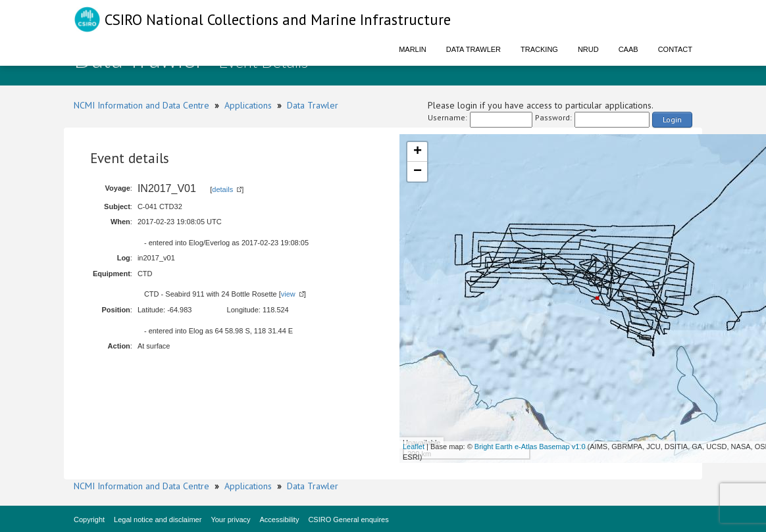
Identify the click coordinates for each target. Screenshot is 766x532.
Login (672, 119)
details (222, 189)
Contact (675, 49)
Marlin (413, 49)
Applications (248, 105)
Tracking (539, 49)
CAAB (628, 49)
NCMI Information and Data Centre (141, 105)
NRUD (588, 49)
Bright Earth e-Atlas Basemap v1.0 (530, 447)
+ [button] (418, 152)
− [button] (418, 172)
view (288, 294)
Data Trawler (473, 49)
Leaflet (414, 447)
